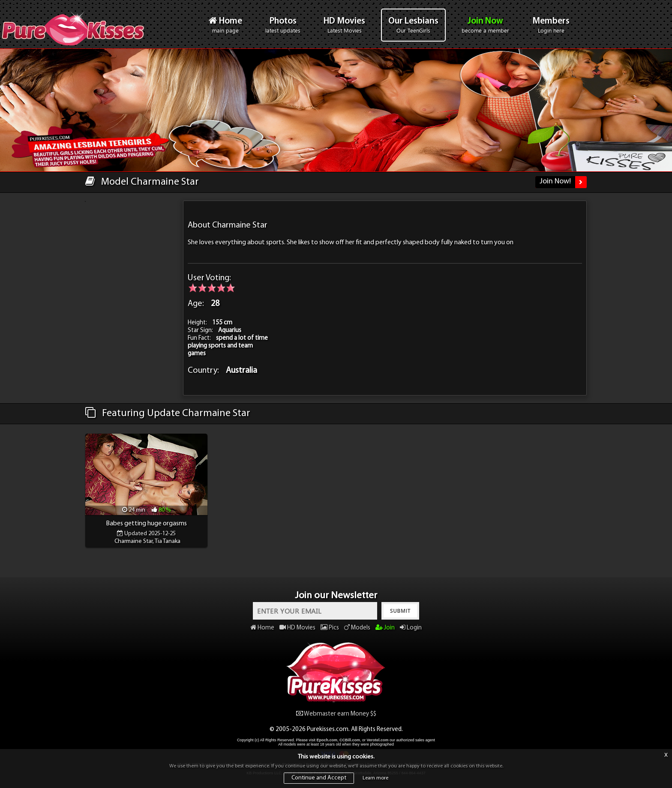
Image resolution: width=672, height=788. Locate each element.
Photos (283, 25)
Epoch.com (327, 740)
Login (411, 628)
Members (551, 25)
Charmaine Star (133, 541)
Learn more (375, 778)
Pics (330, 628)
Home (225, 25)
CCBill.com (350, 740)
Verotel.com (378, 740)
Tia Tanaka (168, 541)
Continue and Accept (319, 778)
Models (357, 628)
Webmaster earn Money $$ (336, 714)
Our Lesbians (413, 25)
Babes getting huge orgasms (146, 524)
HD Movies (344, 25)
